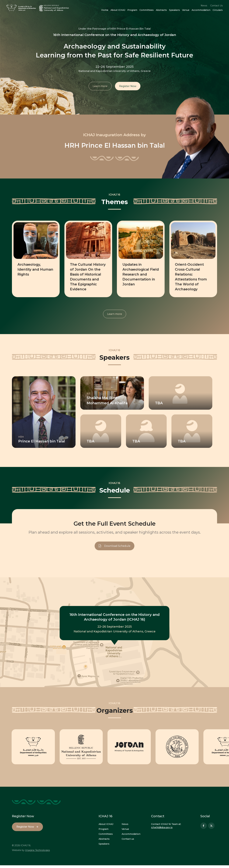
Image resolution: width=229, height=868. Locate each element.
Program (132, 10)
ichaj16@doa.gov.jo (162, 830)
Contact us (128, 842)
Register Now (128, 87)
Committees (147, 10)
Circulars (218, 10)
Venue (186, 10)
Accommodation (201, 10)
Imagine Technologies (37, 853)
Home (105, 10)
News (204, 6)
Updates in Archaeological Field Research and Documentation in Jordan (140, 274)
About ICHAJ (118, 10)
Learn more (100, 87)
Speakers (174, 10)
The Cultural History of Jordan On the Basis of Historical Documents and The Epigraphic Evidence (86, 279)
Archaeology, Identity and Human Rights (31, 269)
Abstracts (161, 10)
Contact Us (216, 6)
